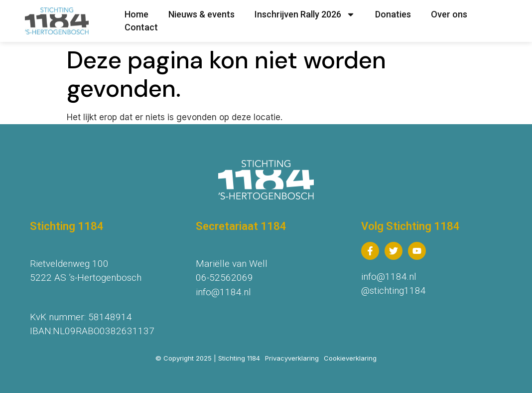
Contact (141, 27)
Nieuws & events (201, 14)
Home (136, 14)
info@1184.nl (223, 292)
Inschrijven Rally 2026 (305, 14)
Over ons (449, 14)
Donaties (393, 14)
